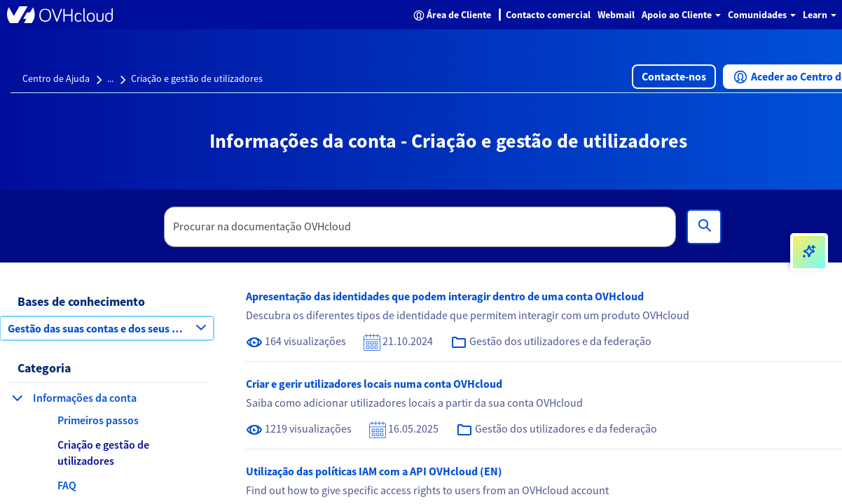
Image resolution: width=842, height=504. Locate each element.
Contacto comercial (548, 15)
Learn (820, 15)
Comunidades (762, 15)
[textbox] (420, 227)
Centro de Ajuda (56, 78)
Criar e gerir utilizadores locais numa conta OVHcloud (374, 384)
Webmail (616, 15)
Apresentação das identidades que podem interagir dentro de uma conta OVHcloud (445, 296)
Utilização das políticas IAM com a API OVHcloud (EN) (374, 471)
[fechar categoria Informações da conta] (18, 398)
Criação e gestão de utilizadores (197, 78)
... (110, 78)
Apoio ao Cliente (681, 15)
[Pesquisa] (704, 227)
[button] (674, 77)
